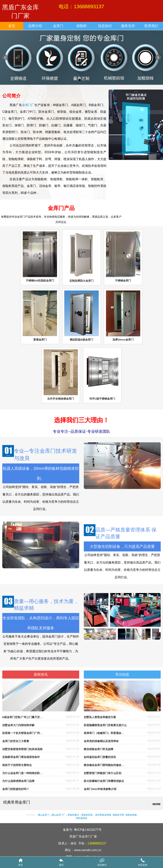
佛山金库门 (43, 815)
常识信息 (122, 675)
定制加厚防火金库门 (81, 281)
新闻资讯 (41, 675)
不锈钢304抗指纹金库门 (40, 281)
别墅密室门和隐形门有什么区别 (103, 773)
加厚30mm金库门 (123, 340)
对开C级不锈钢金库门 (102, 399)
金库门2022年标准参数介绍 (100, 789)
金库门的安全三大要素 (16, 741)
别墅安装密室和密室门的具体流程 (22, 749)
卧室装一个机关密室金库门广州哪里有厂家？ (29, 733)
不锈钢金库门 (123, 281)
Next (158, 58)
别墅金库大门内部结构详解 (18, 725)
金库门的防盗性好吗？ (16, 789)
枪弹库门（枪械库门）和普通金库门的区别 (109, 733)
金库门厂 (28, 105)
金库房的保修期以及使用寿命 (101, 741)
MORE (156, 804)
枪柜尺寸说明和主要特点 (17, 765)
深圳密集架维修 (103, 815)
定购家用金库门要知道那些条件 (21, 757)
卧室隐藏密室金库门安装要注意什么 (105, 725)
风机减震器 (81, 818)
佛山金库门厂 (58, 815)
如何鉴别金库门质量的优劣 (100, 757)
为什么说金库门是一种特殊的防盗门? (24, 773)
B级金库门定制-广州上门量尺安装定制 (25, 717)
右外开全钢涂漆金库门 (61, 399)
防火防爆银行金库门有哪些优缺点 (104, 781)
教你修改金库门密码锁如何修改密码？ (107, 765)
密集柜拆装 (87, 815)
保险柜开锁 (118, 815)
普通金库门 (40, 340)
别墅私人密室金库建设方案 (100, 717)
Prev (5, 58)
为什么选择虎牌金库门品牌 (18, 781)
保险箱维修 (131, 815)
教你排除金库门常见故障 (99, 749)
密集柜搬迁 (73, 815)
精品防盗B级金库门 (81, 340)
